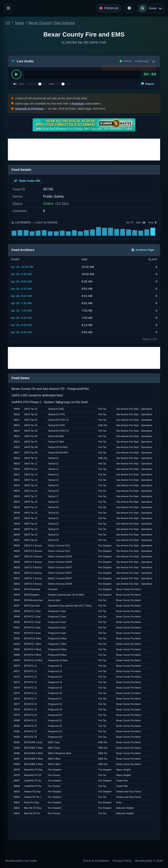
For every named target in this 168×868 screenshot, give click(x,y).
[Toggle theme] (129, 8)
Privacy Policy (122, 861)
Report (148, 84)
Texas (19, 23)
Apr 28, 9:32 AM (21, 274)
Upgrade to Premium (29, 109)
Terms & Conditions (96, 861)
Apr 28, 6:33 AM (21, 318)
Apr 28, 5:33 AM (21, 332)
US (8, 23)
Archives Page (143, 250)
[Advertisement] (84, 150)
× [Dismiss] (153, 69)
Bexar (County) (40, 23)
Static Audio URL (27, 181)
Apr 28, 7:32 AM (21, 303)
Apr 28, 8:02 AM (21, 296)
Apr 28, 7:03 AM (21, 311)
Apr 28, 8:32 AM (21, 289)
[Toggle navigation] (8, 8)
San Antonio (64, 23)
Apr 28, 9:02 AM (21, 281)
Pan (51, 84)
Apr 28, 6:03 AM (21, 325)
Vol (22, 84)
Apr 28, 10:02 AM (22, 267)
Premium (78, 104)
